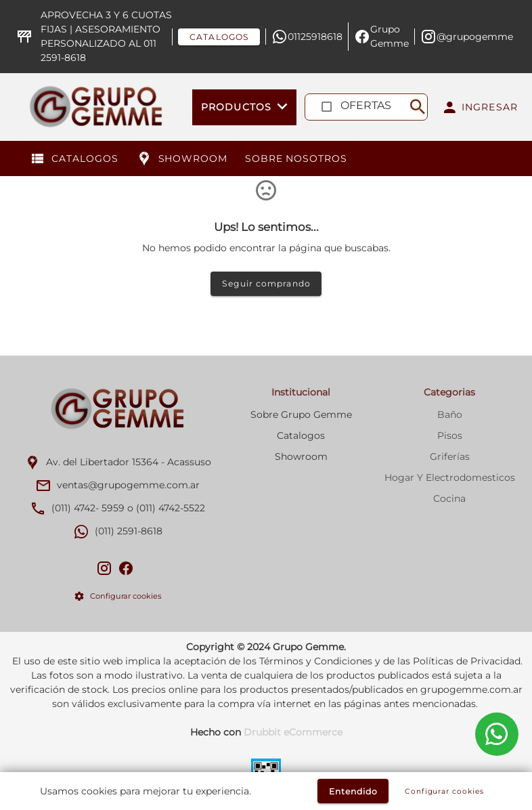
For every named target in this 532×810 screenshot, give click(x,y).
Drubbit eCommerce (293, 732)
